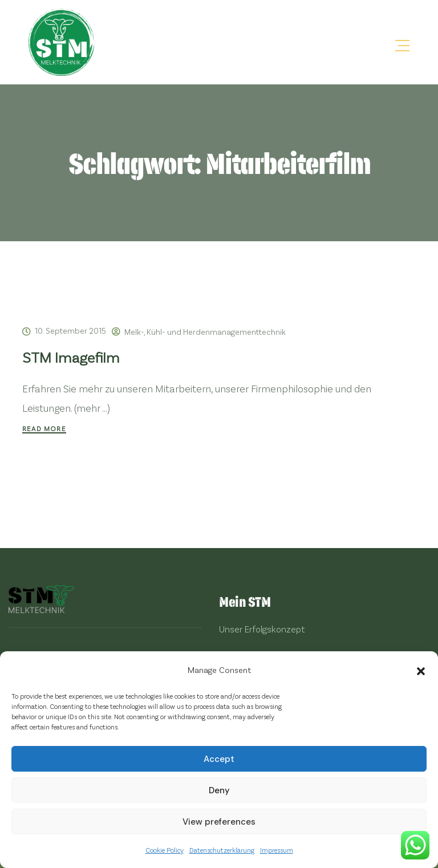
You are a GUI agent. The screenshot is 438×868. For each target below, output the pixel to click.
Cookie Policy (165, 850)
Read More (44, 428)
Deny (219, 790)
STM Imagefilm (71, 357)
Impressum (277, 850)
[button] (421, 670)
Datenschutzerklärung (222, 850)
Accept (219, 759)
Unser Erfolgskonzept (262, 629)
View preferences (219, 822)
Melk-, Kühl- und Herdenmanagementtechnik (205, 332)
